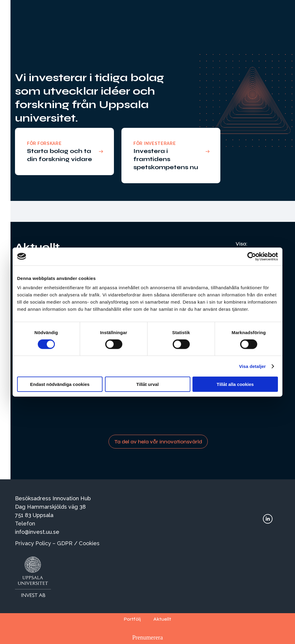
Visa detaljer (252, 366)
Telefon (25, 524)
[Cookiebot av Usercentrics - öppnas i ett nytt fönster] (252, 256)
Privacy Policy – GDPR (44, 544)
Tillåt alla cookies (235, 384)
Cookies (89, 544)
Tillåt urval (148, 384)
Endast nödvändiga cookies (60, 384)
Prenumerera (147, 637)
